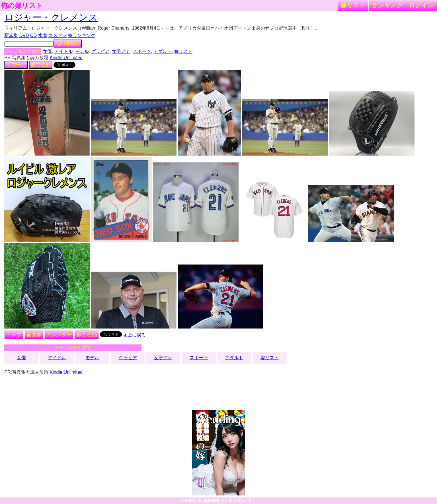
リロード (16, 65)
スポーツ (142, 51)
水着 (43, 35)
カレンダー (59, 335)
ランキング (387, 5)
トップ (14, 335)
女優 (47, 51)
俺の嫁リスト (22, 6)
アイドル (63, 51)
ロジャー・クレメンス (51, 17)
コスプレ (58, 35)
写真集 (11, 35)
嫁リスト (353, 5)
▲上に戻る (135, 335)
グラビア (100, 51)
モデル (82, 51)
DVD (24, 35)
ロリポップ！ (242, 500)
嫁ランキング (82, 35)
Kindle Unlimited (66, 58)
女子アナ (121, 51)
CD (33, 35)
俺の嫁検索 (68, 44)
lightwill (212, 500)
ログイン (421, 5)
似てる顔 (41, 65)
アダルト (163, 51)
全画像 (34, 335)
